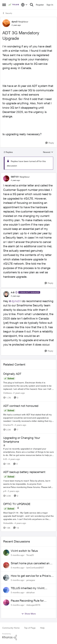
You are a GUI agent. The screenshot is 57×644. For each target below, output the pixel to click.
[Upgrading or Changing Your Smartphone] (28, 452)
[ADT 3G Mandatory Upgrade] (15, 180)
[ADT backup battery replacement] (28, 484)
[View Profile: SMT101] (6, 178)
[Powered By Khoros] (28, 637)
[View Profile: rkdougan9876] (6, 603)
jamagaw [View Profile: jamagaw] (31, 580)
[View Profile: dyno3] (6, 23)
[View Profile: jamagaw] (6, 578)
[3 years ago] (13, 491)
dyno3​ (16, 301)
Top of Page (30, 628)
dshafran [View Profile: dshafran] (31, 592)
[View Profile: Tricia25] (6, 553)
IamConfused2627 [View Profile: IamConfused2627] (35, 568)
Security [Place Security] (7, 13)
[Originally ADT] (28, 386)
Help (42, 628)
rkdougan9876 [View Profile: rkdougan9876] (33, 605)
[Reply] (50, 143)
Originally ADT (12, 374)
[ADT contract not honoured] (28, 418)
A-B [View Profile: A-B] (13, 292)
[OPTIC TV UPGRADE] (28, 516)
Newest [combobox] (48, 152)
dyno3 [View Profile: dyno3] (15, 22)
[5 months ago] (17, 555)
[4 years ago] (14, 459)
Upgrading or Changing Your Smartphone (22, 440)
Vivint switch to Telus (24, 551)
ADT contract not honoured (21, 406)
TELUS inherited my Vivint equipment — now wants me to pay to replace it (31, 588)
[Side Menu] (4, 5)
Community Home (11, 628)
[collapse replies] (28, 174)
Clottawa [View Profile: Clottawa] (7, 393)
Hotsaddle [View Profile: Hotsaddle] (8, 523)
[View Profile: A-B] (6, 294)
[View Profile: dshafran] (6, 590)
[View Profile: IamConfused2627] (6, 565)
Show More (29, 614)
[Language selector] (24, 5)
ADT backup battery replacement (24, 472)
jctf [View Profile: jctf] (5, 491)
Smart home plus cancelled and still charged (31, 563)
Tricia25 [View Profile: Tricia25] (30, 555)
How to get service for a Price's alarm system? (31, 576)
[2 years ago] (19, 393)
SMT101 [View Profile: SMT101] (15, 177)
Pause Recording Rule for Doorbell (27, 601)
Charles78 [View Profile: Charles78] (8, 425)
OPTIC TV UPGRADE (17, 504)
